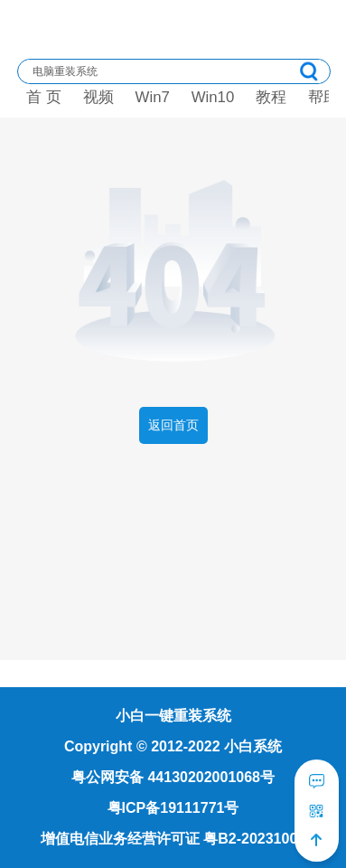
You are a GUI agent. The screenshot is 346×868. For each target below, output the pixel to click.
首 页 (44, 97)
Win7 (153, 97)
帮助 (323, 97)
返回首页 (173, 425)
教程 (271, 97)
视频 (98, 97)
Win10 (213, 97)
